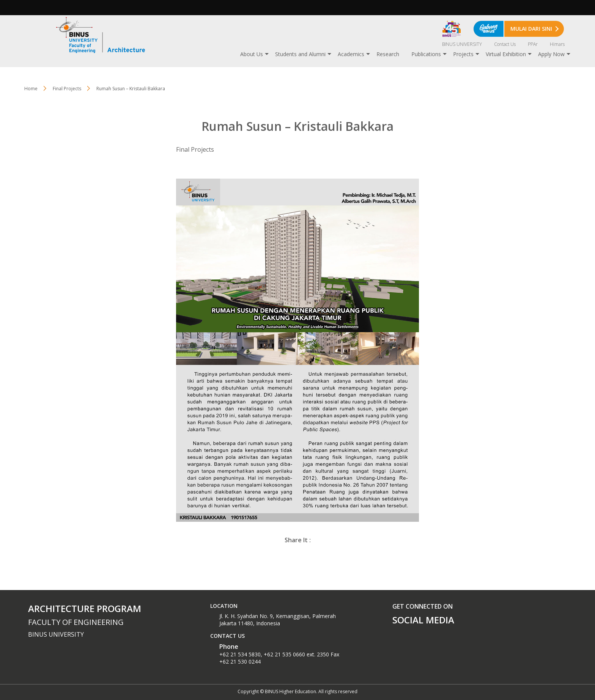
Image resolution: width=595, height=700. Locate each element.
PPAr (533, 44)
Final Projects (67, 89)
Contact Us (505, 44)
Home (31, 89)
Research (388, 54)
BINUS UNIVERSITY (462, 44)
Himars (557, 44)
